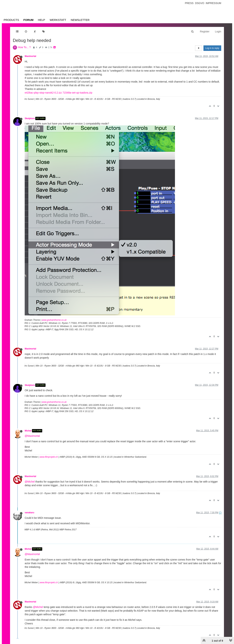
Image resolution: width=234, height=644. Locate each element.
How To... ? (24, 47)
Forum (28, 20)
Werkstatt (58, 20)
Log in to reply (212, 48)
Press (189, 3)
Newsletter (80, 20)
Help (41, 20)
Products (11, 20)
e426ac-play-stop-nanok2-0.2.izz (43, 93)
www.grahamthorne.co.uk (54, 320)
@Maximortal (32, 436)
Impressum (213, 3)
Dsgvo (200, 3)
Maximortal (30, 56)
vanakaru (29, 513)
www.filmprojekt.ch (49, 457)
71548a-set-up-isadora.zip (77, 93)
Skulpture (30, 118)
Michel (28, 431)
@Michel (30, 482)
